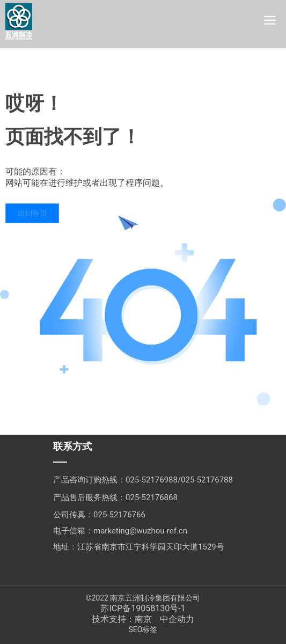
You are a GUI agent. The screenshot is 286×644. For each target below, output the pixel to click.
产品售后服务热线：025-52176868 (115, 497)
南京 (143, 619)
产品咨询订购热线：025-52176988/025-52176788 (143, 480)
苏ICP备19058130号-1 (143, 608)
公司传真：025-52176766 (99, 515)
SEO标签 (143, 630)
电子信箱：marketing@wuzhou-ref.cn (120, 531)
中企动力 (177, 619)
